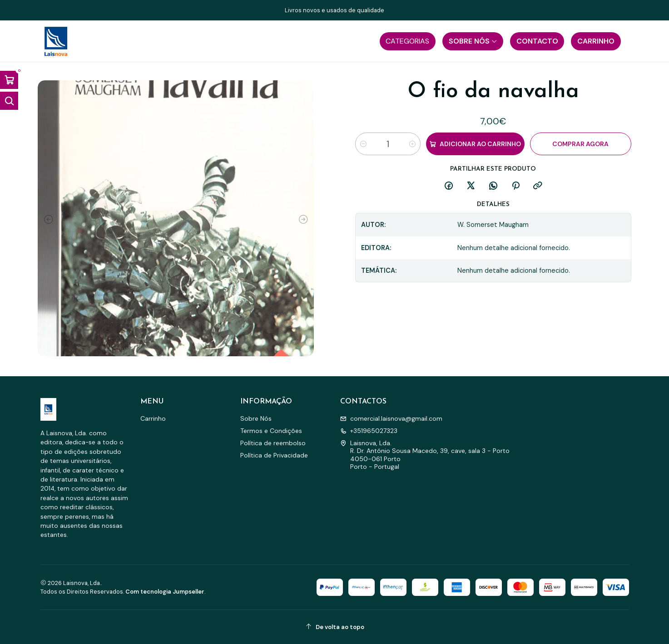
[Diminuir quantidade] (363, 144)
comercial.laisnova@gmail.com (391, 418)
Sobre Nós (256, 418)
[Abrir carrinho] (9, 80)
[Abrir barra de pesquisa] (9, 101)
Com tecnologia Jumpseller (165, 592)
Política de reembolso (273, 443)
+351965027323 (369, 431)
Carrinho (153, 418)
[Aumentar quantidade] (412, 144)
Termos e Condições (271, 431)
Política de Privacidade (274, 455)
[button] (408, 41)
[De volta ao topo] (335, 627)
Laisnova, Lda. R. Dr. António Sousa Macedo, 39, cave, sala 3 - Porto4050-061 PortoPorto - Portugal (425, 455)
